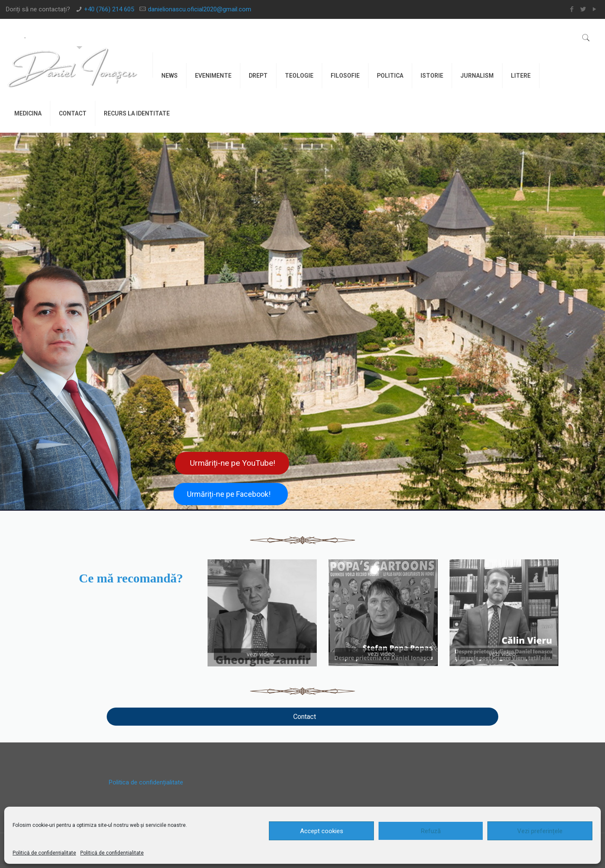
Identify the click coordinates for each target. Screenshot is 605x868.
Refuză (431, 831)
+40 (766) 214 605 (109, 9)
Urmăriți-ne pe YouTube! (233, 463)
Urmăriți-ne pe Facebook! (229, 494)
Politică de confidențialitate (44, 853)
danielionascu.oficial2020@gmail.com (200, 9)
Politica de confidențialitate (146, 782)
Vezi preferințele (540, 831)
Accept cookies (322, 831)
